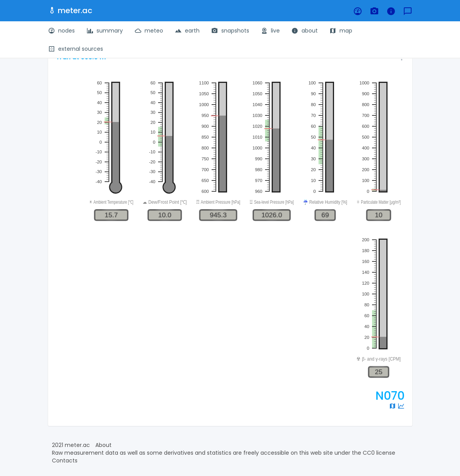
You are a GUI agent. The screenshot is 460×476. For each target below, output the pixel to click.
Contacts (65, 461)
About (103, 445)
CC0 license (379, 453)
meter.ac (70, 10)
